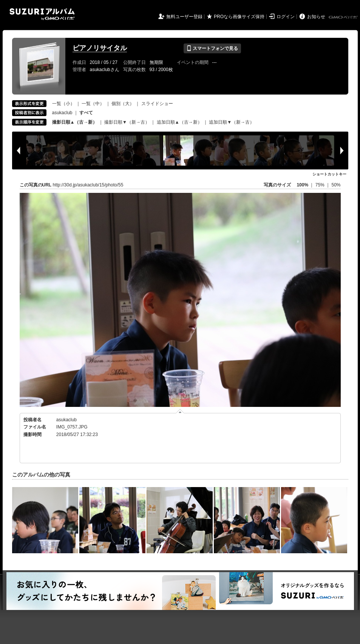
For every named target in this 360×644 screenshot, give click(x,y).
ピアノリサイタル (100, 48)
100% (302, 185)
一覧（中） (93, 104)
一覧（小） (63, 104)
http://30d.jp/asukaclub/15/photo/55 (88, 185)
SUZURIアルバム (42, 14)
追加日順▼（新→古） (232, 122)
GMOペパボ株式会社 (344, 17)
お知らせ (316, 17)
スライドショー (157, 104)
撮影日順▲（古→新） (75, 122)
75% (321, 185)
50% (336, 185)
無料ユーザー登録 (184, 17)
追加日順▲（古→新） (179, 122)
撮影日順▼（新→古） (127, 122)
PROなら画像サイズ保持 (239, 17)
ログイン (286, 17)
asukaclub (62, 113)
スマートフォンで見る (212, 48)
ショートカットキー (329, 174)
